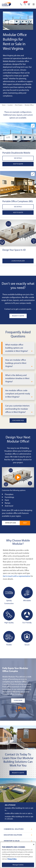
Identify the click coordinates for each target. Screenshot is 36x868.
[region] (18, 855)
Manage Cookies (18, 865)
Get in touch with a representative (17, 576)
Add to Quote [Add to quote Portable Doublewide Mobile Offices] (18, 164)
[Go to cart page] (29, 4)
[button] (18, 136)
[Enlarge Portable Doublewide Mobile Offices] (33, 126)
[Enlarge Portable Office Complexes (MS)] (33, 174)
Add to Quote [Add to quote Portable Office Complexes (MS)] (18, 213)
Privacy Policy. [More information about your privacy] (12, 859)
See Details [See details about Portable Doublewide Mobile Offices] (18, 158)
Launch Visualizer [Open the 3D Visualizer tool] (18, 261)
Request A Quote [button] (18, 316)
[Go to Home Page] (6, 4)
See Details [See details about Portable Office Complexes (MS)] (18, 207)
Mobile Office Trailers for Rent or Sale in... (19, 814)
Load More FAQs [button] (18, 421)
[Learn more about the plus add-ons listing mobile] (18, 701)
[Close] (34, 844)
